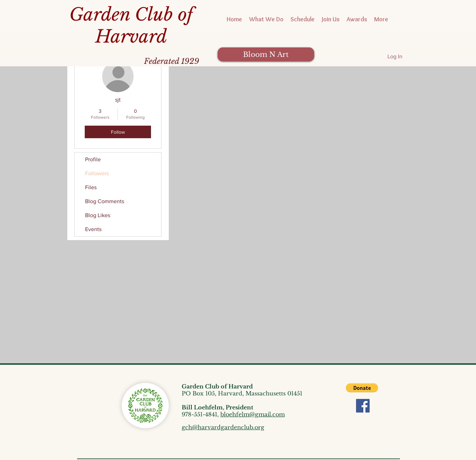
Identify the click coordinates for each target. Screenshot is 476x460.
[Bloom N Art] (266, 54)
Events (93, 229)
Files (91, 187)
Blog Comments (105, 201)
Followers (97, 173)
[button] (362, 388)
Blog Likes (98, 215)
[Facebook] (363, 406)
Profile (93, 159)
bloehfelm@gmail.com (253, 414)
